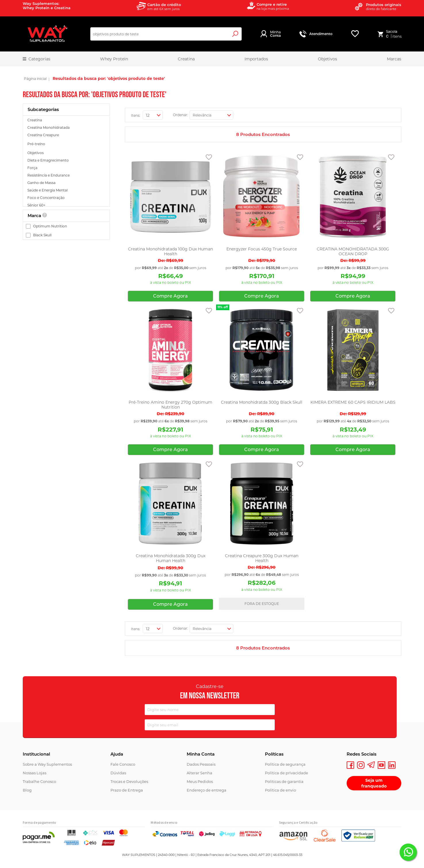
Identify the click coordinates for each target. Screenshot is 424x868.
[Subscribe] (269, 725)
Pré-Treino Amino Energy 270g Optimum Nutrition (170, 405)
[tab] (66, 110)
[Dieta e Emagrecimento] (67, 160)
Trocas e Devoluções (129, 781)
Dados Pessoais (201, 764)
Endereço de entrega (207, 790)
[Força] (67, 168)
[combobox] (166, 34)
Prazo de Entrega (127, 790)
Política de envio (280, 790)
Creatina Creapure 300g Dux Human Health (262, 558)
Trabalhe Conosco (39, 781)
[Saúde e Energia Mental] (67, 190)
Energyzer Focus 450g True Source (262, 249)
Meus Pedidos (200, 781)
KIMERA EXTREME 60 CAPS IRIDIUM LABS (353, 402)
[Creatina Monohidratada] (67, 128)
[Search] (234, 34)
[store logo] (47, 34)
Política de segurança (285, 764)
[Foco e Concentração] (67, 198)
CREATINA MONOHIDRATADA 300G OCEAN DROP (353, 252)
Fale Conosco (123, 764)
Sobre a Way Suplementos (47, 764)
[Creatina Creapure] (67, 135)
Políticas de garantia (284, 781)
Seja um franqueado (374, 783)
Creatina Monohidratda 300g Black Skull (262, 402)
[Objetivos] (67, 153)
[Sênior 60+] (67, 205)
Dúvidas (118, 773)
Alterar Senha (199, 773)
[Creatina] (67, 120)
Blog (27, 790)
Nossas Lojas (35, 773)
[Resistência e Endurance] (67, 175)
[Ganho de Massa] (67, 183)
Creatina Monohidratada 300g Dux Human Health (171, 558)
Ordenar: (181, 115)
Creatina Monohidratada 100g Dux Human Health (170, 252)
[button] (209, 158)
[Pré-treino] (67, 144)
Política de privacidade (287, 773)
